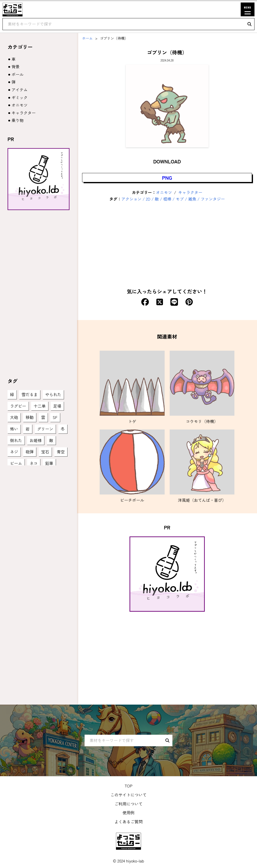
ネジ (14, 452)
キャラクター (190, 192)
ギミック (20, 97)
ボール (18, 74)
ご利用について (128, 804)
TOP (128, 786)
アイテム (20, 90)
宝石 (45, 452)
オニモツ (164, 192)
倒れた (16, 440)
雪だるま (30, 394)
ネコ (34, 463)
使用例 (128, 813)
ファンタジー (213, 199)
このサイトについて (128, 795)
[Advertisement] (167, 245)
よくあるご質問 (128, 822)
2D (148, 199)
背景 (16, 67)
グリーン (45, 429)
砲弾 (30, 452)
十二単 (40, 406)
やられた (53, 394)
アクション (132, 199)
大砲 (14, 417)
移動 (30, 417)
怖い (14, 429)
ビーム (16, 463)
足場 (57, 406)
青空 (61, 452)
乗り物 (18, 120)
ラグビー (18, 406)
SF (55, 417)
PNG (167, 178)
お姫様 (36, 440)
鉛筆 (49, 463)
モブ (180, 199)
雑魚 (192, 199)
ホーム (87, 38)
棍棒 (167, 199)
